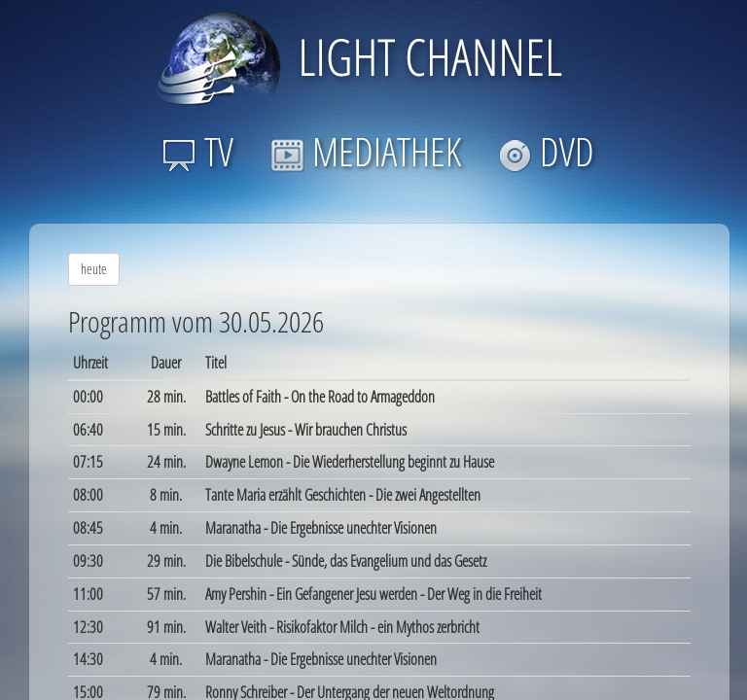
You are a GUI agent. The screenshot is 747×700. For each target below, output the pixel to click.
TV (198, 151)
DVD (546, 151)
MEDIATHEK (366, 151)
